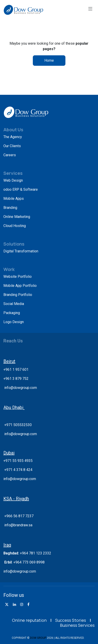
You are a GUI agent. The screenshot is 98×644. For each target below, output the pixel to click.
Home (49, 60)
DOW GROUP (38, 638)
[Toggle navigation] (90, 9)
